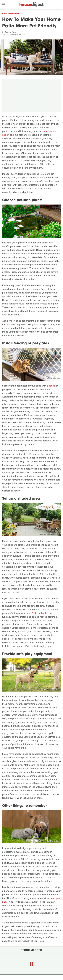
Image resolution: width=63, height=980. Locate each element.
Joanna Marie (11, 32)
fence (52, 386)
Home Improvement (11, 14)
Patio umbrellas (40, 613)
